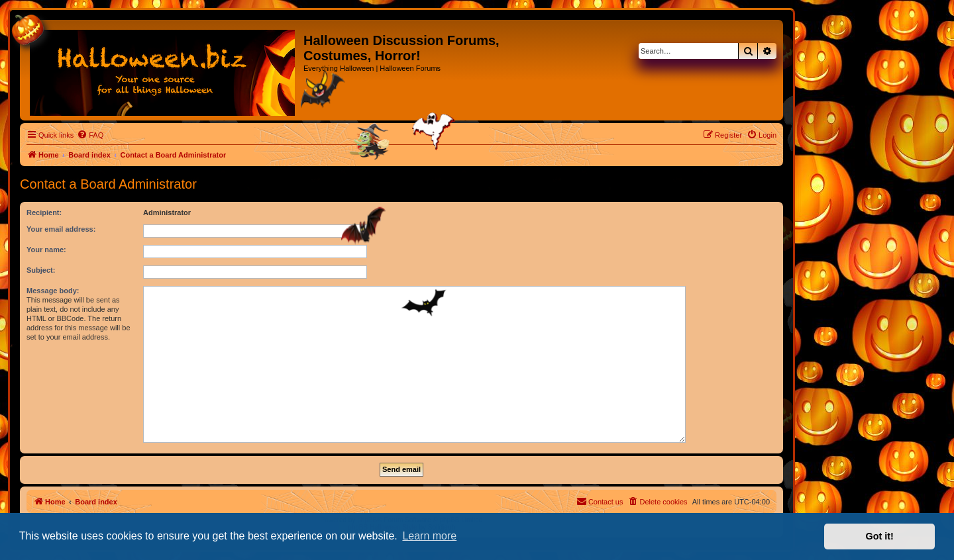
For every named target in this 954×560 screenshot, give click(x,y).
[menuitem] (90, 135)
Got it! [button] (880, 536)
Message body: (53, 291)
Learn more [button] (429, 536)
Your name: (46, 250)
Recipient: (44, 212)
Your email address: (61, 229)
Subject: (41, 270)
